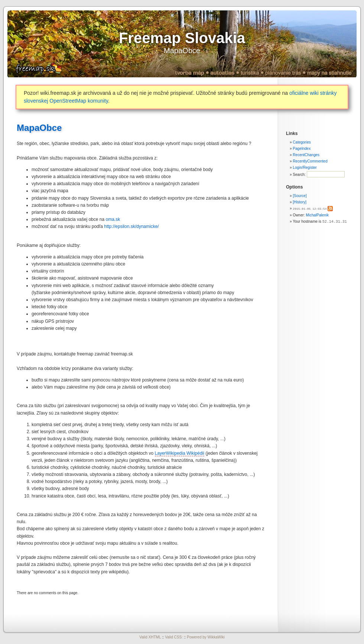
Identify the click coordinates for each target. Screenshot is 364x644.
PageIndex (302, 149)
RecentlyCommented (310, 161)
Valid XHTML (150, 637)
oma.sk (113, 219)
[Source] (300, 196)
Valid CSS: (174, 637)
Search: (300, 175)
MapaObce (182, 51)
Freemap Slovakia (182, 38)
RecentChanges (306, 155)
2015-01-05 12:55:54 (310, 208)
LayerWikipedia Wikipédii (180, 453)
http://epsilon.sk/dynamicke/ (131, 226)
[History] (300, 202)
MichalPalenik (317, 215)
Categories (302, 142)
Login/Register (305, 168)
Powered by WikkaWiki (206, 637)
